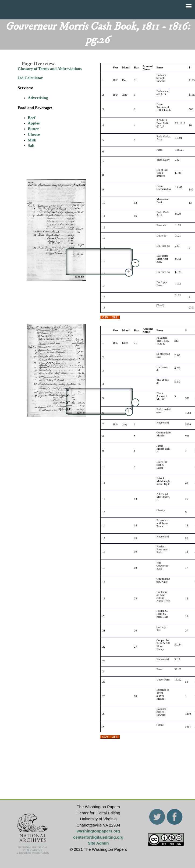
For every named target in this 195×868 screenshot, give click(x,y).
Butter (33, 129)
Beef (31, 118)
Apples (34, 123)
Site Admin (98, 843)
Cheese (34, 134)
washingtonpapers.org (98, 831)
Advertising (38, 98)
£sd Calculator (30, 78)
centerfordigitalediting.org (98, 837)
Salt (31, 145)
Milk (32, 140)
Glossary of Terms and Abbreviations (50, 69)
